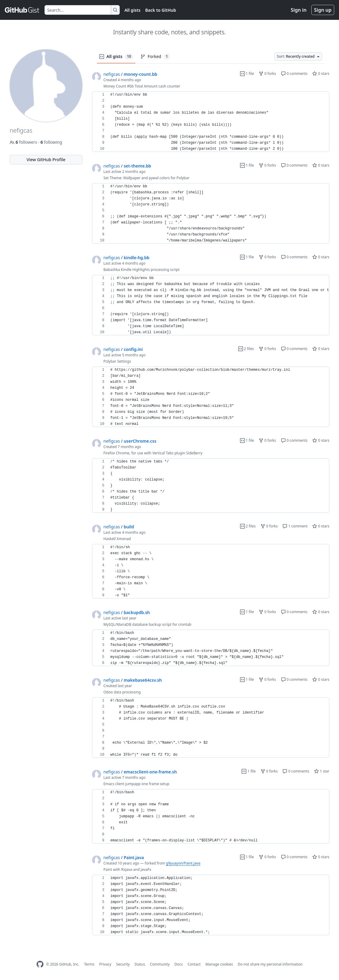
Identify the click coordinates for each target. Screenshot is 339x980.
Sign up (323, 10)
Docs (179, 964)
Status (140, 964)
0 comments (294, 74)
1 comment (295, 526)
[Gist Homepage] (22, 10)
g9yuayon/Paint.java (183, 863)
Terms (89, 964)
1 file (247, 74)
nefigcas (112, 74)
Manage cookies (219, 964)
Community (160, 964)
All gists (133, 10)
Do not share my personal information (270, 964)
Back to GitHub (161, 10)
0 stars (321, 74)
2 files (246, 349)
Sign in (299, 10)
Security (123, 964)
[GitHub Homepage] (40, 964)
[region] (211, 122)
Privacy (105, 964)
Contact (194, 964)
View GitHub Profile (46, 160)
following (51, 142)
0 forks (267, 74)
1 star (322, 771)
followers (24, 142)
